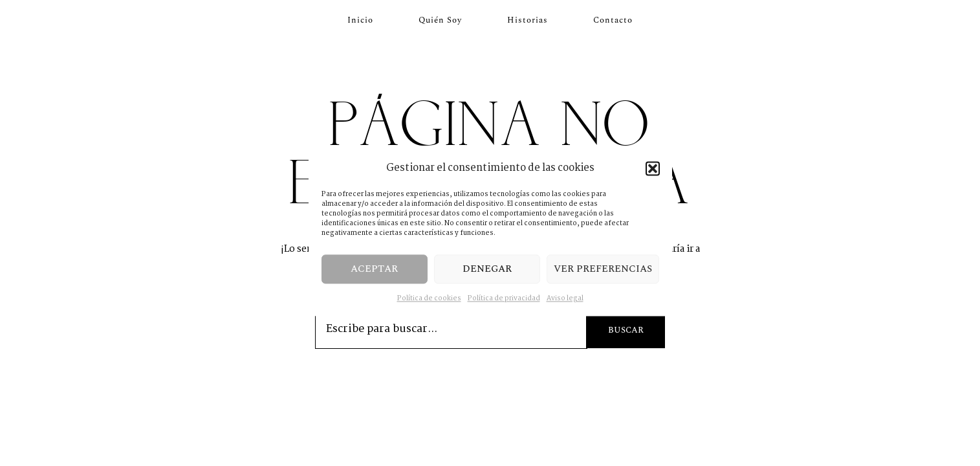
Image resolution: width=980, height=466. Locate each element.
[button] (653, 168)
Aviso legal (565, 299)
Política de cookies (429, 299)
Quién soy (440, 20)
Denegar (487, 269)
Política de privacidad (504, 299)
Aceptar (374, 269)
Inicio (360, 20)
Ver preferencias (603, 269)
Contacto (613, 20)
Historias (528, 20)
